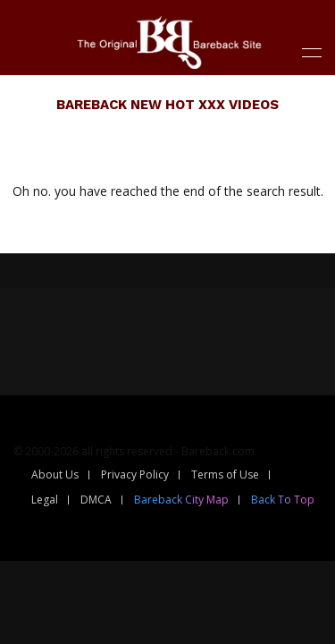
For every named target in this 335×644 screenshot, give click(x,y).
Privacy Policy (135, 475)
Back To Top (283, 500)
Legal (45, 500)
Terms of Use (225, 475)
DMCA (96, 500)
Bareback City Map (181, 500)
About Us (55, 475)
